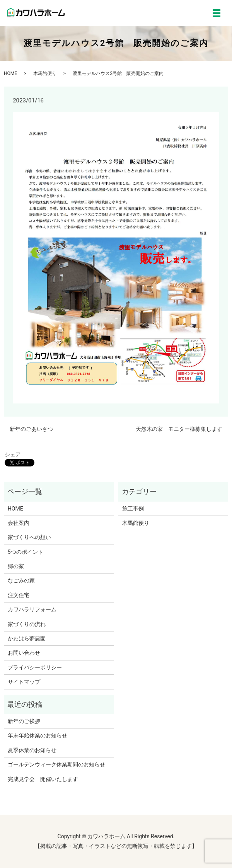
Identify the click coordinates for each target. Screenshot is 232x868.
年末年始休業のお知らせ (38, 735)
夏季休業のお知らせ (32, 750)
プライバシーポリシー (35, 667)
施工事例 (133, 509)
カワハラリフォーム (32, 609)
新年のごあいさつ (31, 429)
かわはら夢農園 (27, 638)
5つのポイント (26, 552)
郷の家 (16, 566)
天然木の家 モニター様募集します (179, 429)
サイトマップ (24, 682)
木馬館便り (45, 73)
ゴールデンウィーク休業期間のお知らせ (56, 764)
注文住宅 (19, 595)
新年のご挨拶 (24, 721)
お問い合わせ (24, 653)
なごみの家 (21, 580)
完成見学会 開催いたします (43, 779)
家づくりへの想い (29, 537)
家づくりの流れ (27, 624)
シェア (13, 454)
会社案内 (19, 523)
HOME (10, 73)
